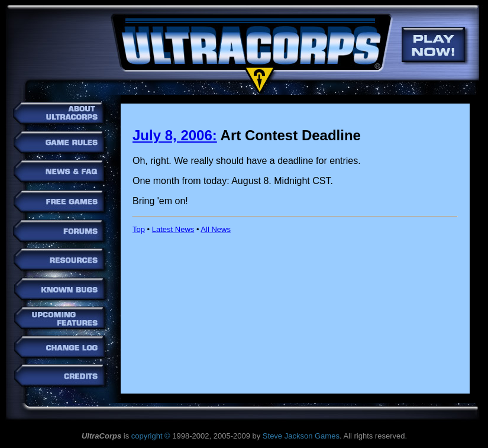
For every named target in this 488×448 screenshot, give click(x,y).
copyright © (151, 436)
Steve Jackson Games (301, 436)
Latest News (173, 229)
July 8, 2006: (175, 135)
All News (216, 229)
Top (139, 229)
